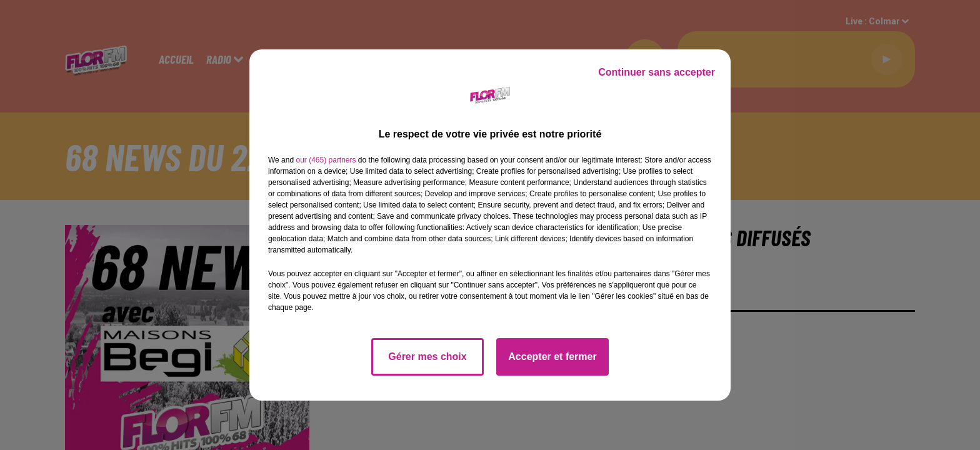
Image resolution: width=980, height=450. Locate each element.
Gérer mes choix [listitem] (427, 357)
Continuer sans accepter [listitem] (657, 72)
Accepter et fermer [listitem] (552, 357)
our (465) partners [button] (326, 160)
